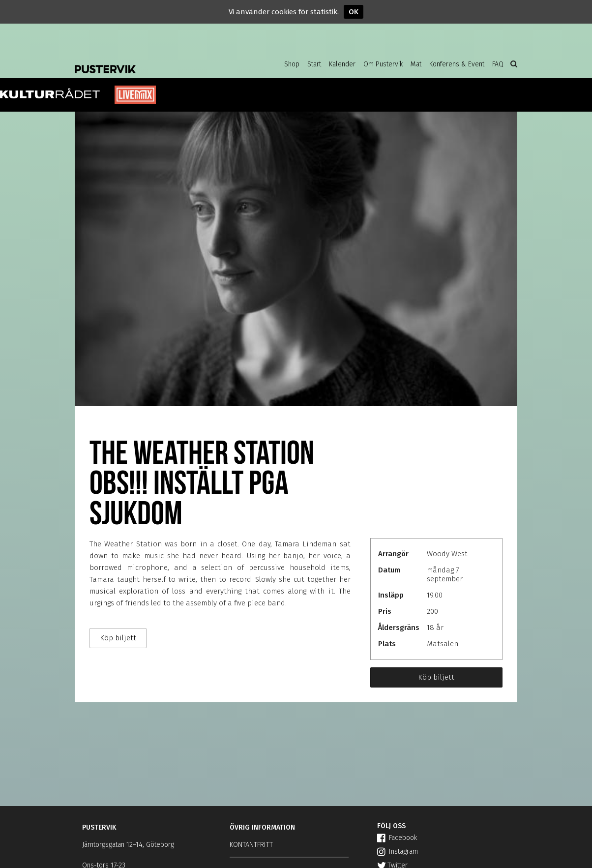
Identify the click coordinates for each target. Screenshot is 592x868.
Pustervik (153, 61)
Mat (416, 64)
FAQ (498, 64)
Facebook (397, 838)
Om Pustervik (383, 64)
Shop (292, 64)
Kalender (342, 64)
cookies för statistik (304, 12)
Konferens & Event (457, 64)
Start (314, 64)
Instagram (398, 852)
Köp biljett (436, 677)
